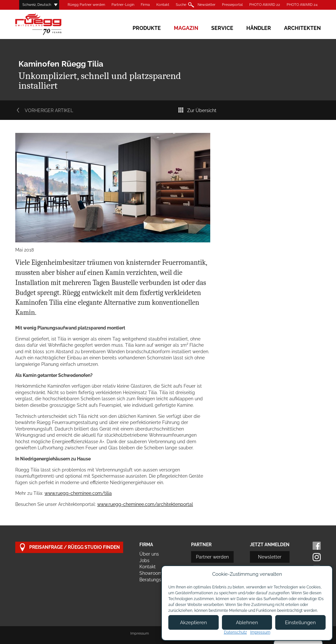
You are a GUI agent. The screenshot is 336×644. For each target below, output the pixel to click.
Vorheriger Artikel (44, 110)
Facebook (317, 546)
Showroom (151, 573)
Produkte (147, 28)
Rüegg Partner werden (86, 5)
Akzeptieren (194, 623)
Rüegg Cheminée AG (48, 24)
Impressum (140, 633)
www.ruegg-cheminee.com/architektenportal (145, 504)
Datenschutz (235, 632)
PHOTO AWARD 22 (265, 5)
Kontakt (163, 5)
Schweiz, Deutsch (37, 5)
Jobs (144, 560)
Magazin (186, 28)
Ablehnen (247, 623)
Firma (145, 5)
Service (222, 28)
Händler (259, 28)
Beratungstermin (157, 580)
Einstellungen (300, 623)
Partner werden (212, 557)
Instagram (317, 557)
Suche (181, 5)
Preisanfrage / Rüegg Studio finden (69, 547)
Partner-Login (123, 5)
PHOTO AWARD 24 (302, 5)
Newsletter (207, 5)
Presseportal (232, 5)
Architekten (302, 28)
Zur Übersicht (197, 110)
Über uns (149, 554)
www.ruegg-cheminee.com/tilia (78, 493)
